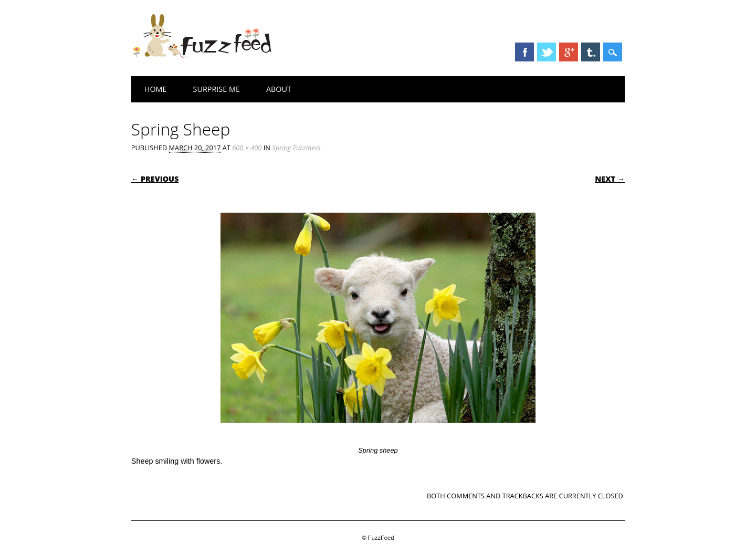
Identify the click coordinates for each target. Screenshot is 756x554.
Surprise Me (217, 89)
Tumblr (591, 52)
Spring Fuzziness (296, 148)
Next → (610, 179)
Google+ (569, 52)
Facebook (524, 52)
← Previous (155, 179)
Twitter (547, 52)
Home (156, 89)
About (279, 89)
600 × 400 (247, 148)
